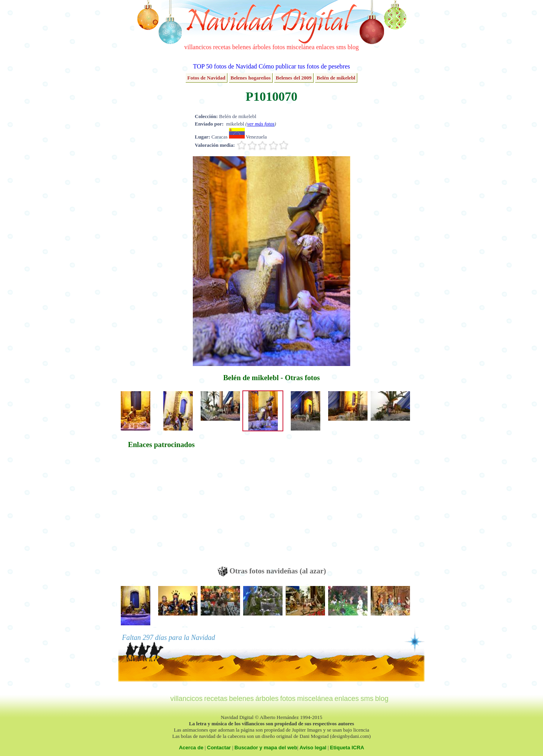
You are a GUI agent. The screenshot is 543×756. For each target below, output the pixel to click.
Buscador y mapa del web (266, 748)
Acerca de (191, 748)
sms (341, 47)
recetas (222, 47)
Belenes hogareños (251, 78)
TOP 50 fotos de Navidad (225, 66)
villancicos (198, 47)
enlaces (325, 47)
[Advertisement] (161, 511)
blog (353, 47)
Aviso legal (313, 748)
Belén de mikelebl (336, 78)
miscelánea (300, 47)
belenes (242, 47)
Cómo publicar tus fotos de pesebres (304, 66)
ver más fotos (261, 124)
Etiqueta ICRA (347, 748)
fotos (279, 47)
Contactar (219, 748)
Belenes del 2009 (294, 78)
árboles (262, 47)
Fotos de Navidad (206, 78)
